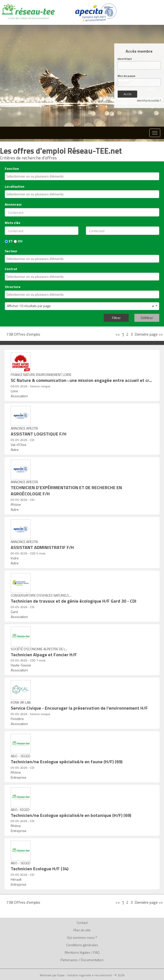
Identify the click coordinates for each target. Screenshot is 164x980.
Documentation (92, 960)
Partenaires (69, 960)
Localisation (15, 186)
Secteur (11, 251)
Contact (82, 923)
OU (18, 241)
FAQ (96, 952)
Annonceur (13, 204)
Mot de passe (126, 76)
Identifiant (125, 59)
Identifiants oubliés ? (149, 101)
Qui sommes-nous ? (82, 937)
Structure (13, 287)
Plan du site (82, 930)
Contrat (11, 269)
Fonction (12, 169)
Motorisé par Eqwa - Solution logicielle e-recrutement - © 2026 (82, 975)
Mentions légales (78, 952)
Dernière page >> (149, 334)
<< (118, 334)
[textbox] (83, 176)
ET (9, 241)
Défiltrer (147, 318)
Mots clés (12, 223)
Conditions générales (82, 945)
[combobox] (82, 176)
